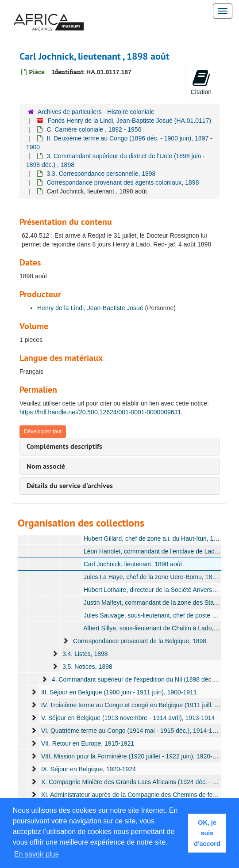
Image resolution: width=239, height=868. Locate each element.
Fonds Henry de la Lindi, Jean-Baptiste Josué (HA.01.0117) (129, 121)
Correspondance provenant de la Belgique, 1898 (140, 641)
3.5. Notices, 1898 (87, 667)
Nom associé (46, 466)
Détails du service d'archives (70, 486)
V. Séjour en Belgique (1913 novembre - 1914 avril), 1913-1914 (128, 718)
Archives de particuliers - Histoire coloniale (96, 112)
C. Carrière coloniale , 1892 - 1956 (94, 129)
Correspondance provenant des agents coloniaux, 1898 (123, 182)
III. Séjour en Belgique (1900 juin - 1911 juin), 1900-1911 (119, 692)
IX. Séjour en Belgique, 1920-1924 (89, 769)
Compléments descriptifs (64, 446)
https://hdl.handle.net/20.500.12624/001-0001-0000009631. (101, 412)
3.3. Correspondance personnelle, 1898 (101, 174)
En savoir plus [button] (37, 854)
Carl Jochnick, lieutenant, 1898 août (133, 564)
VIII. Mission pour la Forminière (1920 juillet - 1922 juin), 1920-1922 (134, 756)
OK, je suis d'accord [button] (207, 833)
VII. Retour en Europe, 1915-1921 (88, 743)
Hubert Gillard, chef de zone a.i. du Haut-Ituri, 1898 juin (159, 538)
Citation (201, 82)
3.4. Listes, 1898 (85, 654)
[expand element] (66, 641)
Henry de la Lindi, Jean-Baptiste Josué (90, 308)
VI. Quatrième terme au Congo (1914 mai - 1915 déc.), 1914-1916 (132, 731)
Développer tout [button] (43, 432)
